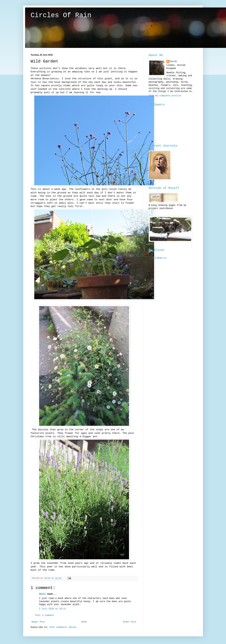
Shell (43, 594)
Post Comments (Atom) (63, 627)
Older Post (130, 622)
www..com (160, 258)
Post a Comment (45, 615)
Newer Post (38, 622)
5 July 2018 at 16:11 (53, 609)
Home (84, 622)
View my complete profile (165, 96)
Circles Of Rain (61, 15)
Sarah (174, 62)
